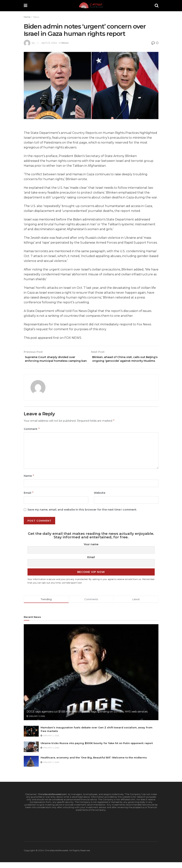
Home (27, 17)
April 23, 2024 (49, 43)
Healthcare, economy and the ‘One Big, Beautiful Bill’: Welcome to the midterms (94, 763)
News (36, 17)
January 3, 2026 (36, 722)
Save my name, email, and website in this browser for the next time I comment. (82, 515)
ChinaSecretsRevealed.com (52, 800)
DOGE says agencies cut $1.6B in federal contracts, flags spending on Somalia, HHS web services (87, 717)
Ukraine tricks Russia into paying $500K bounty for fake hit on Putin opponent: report (97, 749)
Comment (32, 435)
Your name (91, 550)
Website (100, 498)
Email (29, 498)
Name (29, 482)
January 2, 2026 (50, 741)
